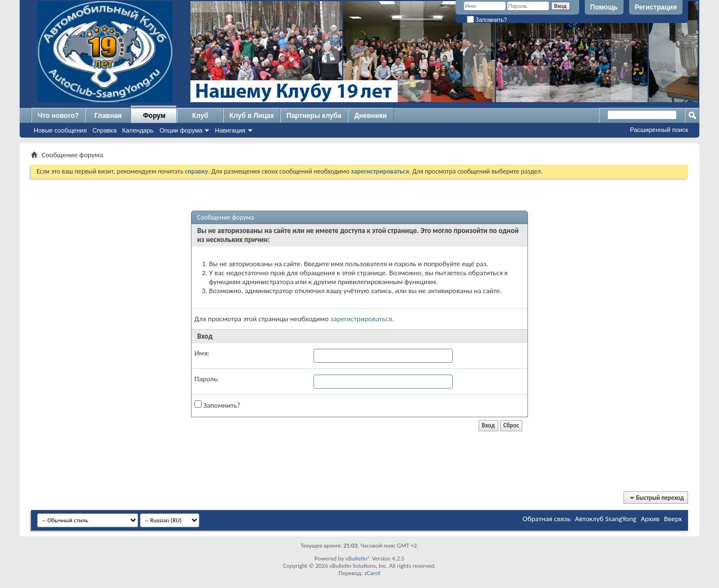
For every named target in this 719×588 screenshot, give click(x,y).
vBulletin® (358, 559)
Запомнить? (487, 20)
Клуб (200, 116)
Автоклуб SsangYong (606, 519)
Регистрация (656, 7)
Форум (154, 116)
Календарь (138, 130)
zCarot (373, 573)
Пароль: (207, 379)
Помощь (604, 7)
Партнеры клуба (314, 116)
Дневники (371, 116)
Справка (104, 130)
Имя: (202, 353)
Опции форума (181, 130)
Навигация (230, 130)
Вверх (673, 519)
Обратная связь (546, 519)
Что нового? (58, 116)
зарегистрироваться (361, 319)
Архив (650, 519)
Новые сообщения (60, 130)
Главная (108, 116)
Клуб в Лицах (252, 116)
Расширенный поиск (659, 130)
